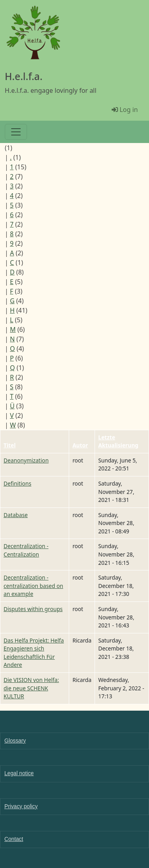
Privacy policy (21, 806)
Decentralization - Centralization (26, 550)
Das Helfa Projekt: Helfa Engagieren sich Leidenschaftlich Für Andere (34, 653)
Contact (14, 839)
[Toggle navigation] (16, 132)
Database (16, 515)
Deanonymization (26, 460)
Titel (10, 445)
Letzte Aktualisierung (118, 441)
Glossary (15, 741)
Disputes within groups (33, 609)
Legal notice (19, 773)
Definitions (17, 483)
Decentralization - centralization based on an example (33, 586)
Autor (80, 445)
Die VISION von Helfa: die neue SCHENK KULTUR (31, 688)
